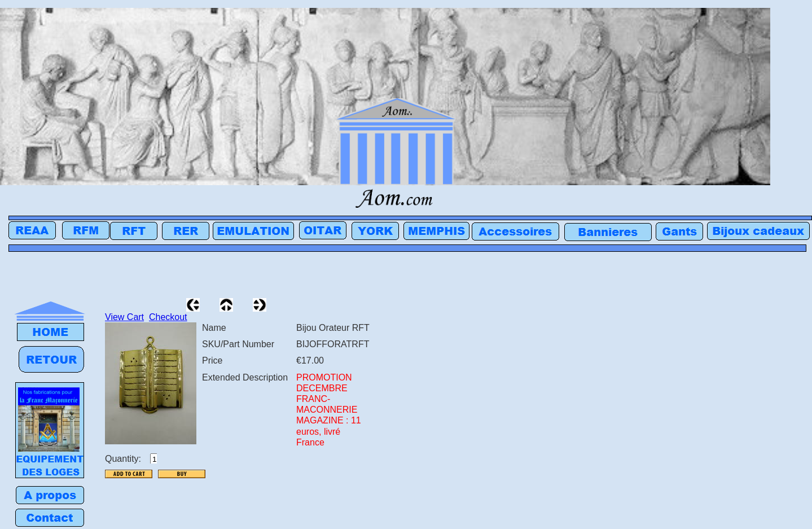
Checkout (168, 317)
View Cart (124, 317)
